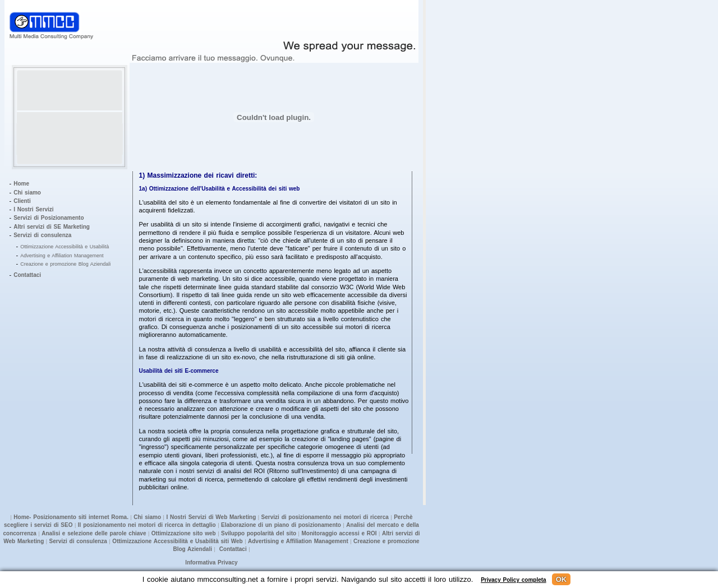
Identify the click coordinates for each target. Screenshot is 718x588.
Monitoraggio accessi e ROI (339, 533)
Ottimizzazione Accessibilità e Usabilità (65, 247)
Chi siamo (27, 193)
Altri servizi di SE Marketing (52, 227)
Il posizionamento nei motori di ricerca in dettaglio (147, 525)
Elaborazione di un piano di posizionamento (281, 525)
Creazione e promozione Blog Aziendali (65, 264)
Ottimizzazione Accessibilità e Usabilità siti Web (177, 541)
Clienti (22, 201)
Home (21, 184)
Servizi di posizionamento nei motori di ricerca (325, 517)
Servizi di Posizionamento (49, 218)
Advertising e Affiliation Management (62, 256)
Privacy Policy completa (514, 580)
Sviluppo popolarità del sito (259, 533)
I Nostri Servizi (33, 209)
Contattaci (27, 275)
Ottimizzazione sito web (184, 533)
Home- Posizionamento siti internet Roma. (71, 517)
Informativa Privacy (211, 562)
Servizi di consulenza (42, 235)
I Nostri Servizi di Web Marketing (211, 517)
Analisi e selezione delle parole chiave (94, 533)
